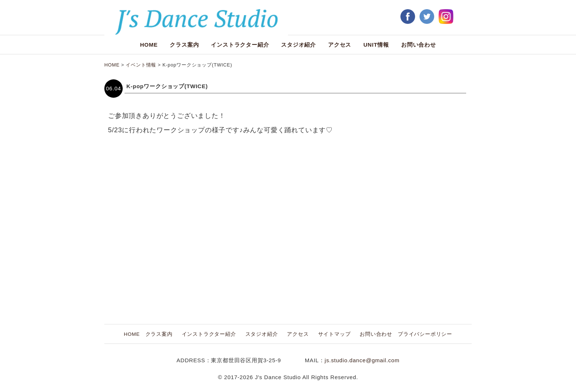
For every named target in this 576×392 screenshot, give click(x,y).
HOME (149, 45)
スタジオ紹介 (298, 45)
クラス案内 (184, 45)
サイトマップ (334, 334)
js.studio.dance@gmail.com (362, 360)
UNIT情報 (376, 45)
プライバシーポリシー (425, 334)
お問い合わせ (419, 45)
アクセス (340, 45)
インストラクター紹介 (240, 45)
